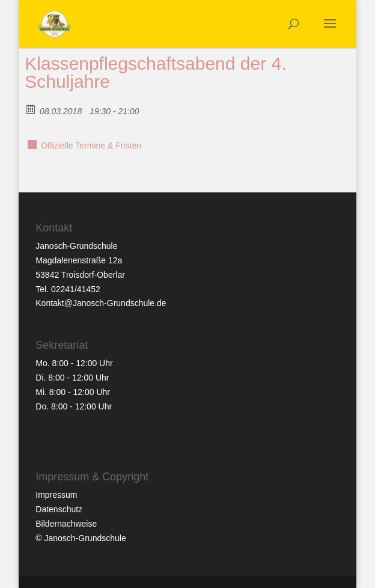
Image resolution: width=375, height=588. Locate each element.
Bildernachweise (66, 524)
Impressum (56, 495)
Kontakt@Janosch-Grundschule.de (101, 303)
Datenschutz (59, 509)
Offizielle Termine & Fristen (91, 145)
